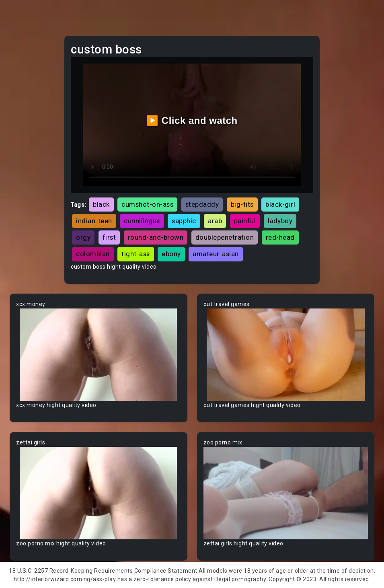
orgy (83, 237)
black (101, 204)
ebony (171, 254)
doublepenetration (225, 237)
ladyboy (280, 221)
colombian (93, 254)
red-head (280, 237)
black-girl (280, 204)
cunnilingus (142, 221)
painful (245, 221)
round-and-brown (156, 237)
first (109, 237)
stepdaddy (202, 204)
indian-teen (94, 221)
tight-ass (136, 254)
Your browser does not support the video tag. (99, 355)
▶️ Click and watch (192, 120)
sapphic (184, 221)
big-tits (242, 204)
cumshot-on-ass (147, 204)
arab (215, 221)
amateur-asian (216, 254)
